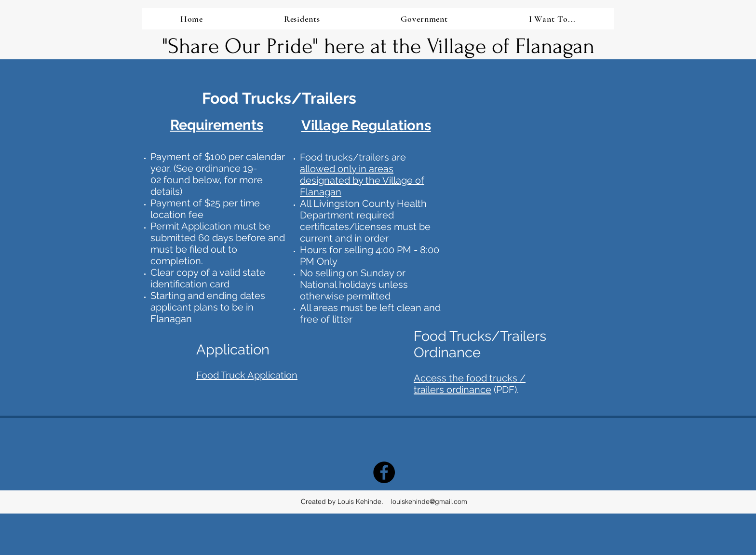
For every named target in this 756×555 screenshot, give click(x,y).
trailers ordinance (452, 390)
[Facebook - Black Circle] (384, 472)
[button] (302, 19)
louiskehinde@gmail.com (429, 501)
